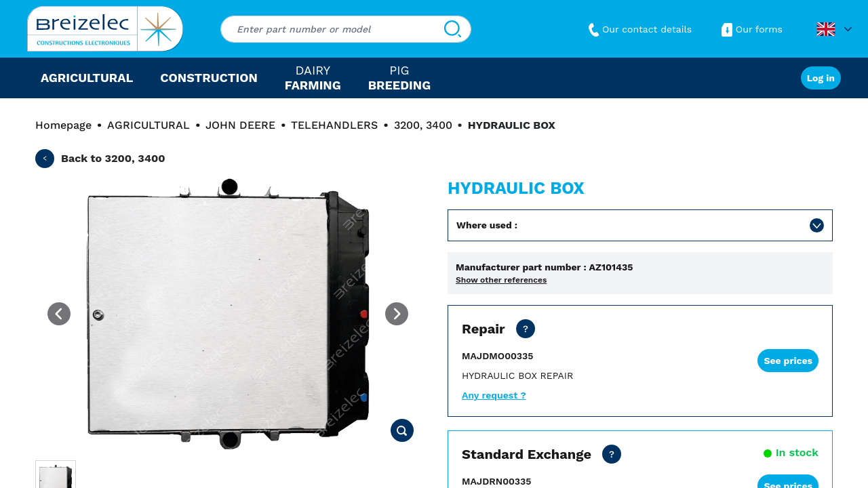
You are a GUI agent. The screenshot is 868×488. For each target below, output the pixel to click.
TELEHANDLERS (334, 125)
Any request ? (494, 395)
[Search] (453, 29)
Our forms (751, 29)
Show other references (501, 280)
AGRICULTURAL (149, 125)
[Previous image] (59, 314)
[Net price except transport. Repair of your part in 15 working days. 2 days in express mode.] (526, 329)
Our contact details (638, 29)
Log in (821, 78)
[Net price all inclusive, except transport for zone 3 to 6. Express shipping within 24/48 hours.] (612, 454)
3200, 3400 (423, 125)
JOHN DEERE (240, 125)
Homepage (63, 125)
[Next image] (397, 314)
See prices (788, 361)
